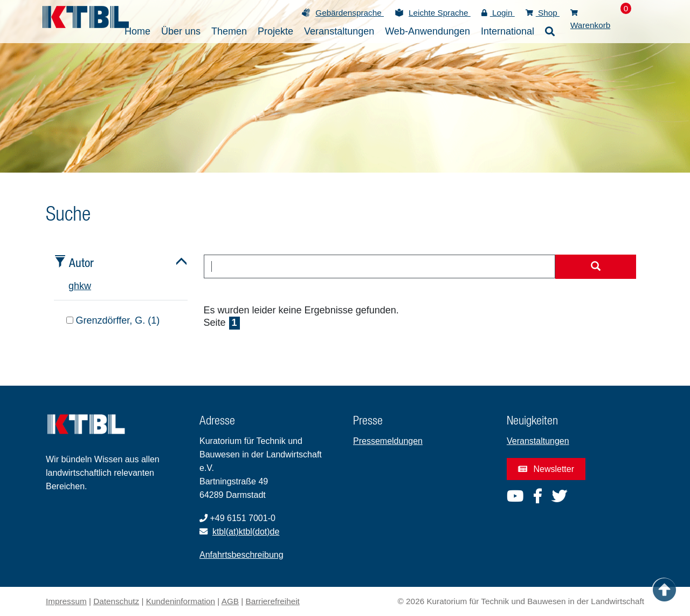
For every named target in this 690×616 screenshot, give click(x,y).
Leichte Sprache (440, 13)
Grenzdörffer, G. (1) (113, 320)
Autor (81, 262)
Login (498, 13)
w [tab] (88, 286)
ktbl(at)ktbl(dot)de (246, 532)
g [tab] (71, 286)
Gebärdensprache (350, 13)
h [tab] (77, 286)
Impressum (66, 601)
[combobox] (380, 266)
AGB (230, 601)
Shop (543, 13)
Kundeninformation (181, 601)
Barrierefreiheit (273, 601)
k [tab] (82, 286)
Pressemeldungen (388, 441)
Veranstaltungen (538, 441)
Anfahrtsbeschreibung (241, 555)
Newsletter (546, 469)
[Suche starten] (596, 267)
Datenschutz (116, 601)
